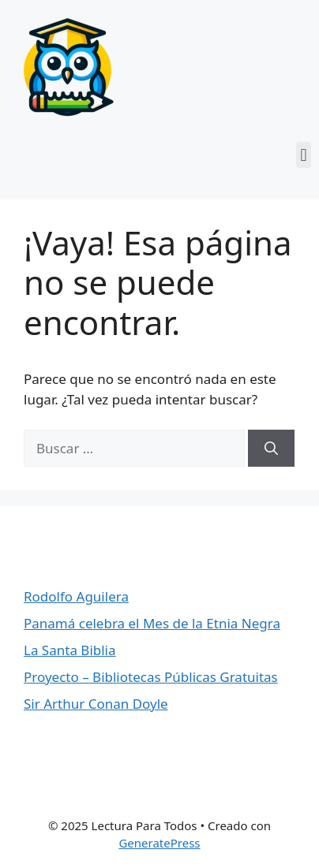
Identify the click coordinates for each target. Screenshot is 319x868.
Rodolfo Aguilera (76, 596)
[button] (304, 155)
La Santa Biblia (70, 650)
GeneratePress (159, 843)
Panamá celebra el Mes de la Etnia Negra (152, 623)
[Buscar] (271, 449)
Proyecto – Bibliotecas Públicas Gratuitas (151, 677)
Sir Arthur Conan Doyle (96, 704)
